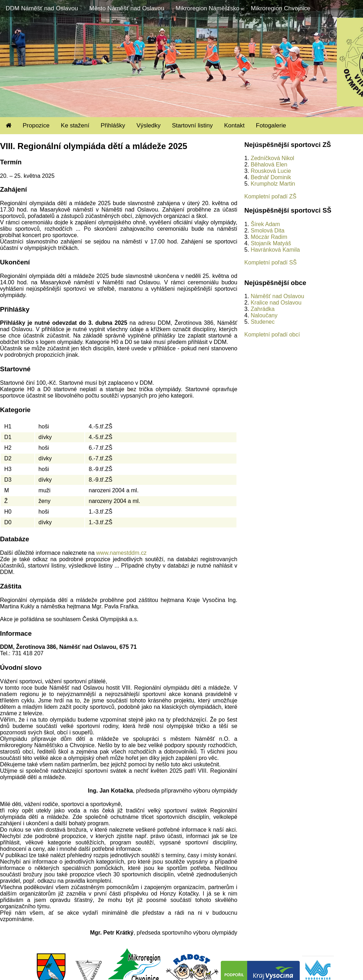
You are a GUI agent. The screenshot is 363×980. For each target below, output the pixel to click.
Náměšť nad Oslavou (277, 296)
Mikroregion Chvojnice (280, 8)
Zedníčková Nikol (272, 158)
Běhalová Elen (269, 165)
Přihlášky (113, 125)
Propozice (36, 125)
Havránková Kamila (275, 250)
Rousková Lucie (271, 171)
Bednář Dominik (271, 177)
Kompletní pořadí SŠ (270, 262)
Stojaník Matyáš (271, 243)
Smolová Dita (267, 231)
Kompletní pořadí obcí (272, 335)
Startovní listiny (192, 125)
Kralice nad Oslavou (276, 303)
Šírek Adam (265, 224)
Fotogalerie (271, 125)
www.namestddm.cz (121, 553)
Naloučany (264, 315)
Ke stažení (75, 125)
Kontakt (234, 125)
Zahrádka (263, 309)
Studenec (263, 322)
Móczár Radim (269, 237)
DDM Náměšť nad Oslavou (42, 8)
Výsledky (149, 125)
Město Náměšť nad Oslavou (127, 8)
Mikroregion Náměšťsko (207, 8)
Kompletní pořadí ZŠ (270, 196)
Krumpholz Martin (273, 184)
